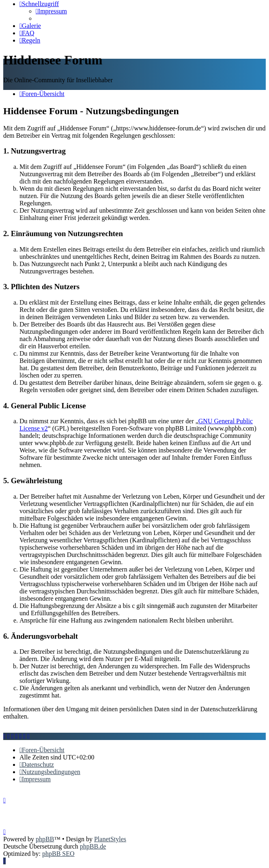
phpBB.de (93, 846)
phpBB (45, 839)
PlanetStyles (110, 839)
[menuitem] (51, 11)
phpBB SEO (58, 854)
